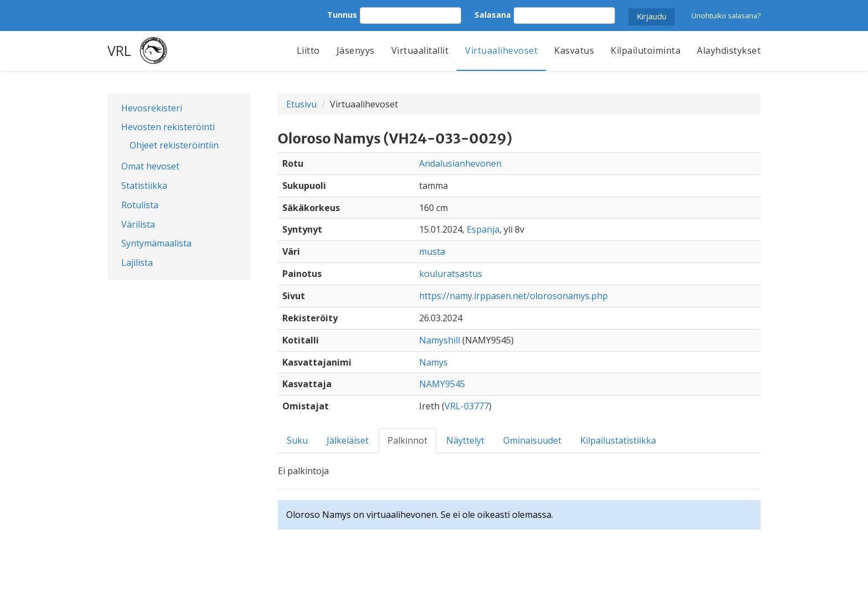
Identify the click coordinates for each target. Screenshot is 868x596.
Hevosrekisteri (152, 108)
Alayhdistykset (729, 50)
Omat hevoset (150, 166)
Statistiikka (144, 186)
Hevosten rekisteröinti (168, 127)
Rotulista (140, 205)
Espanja (483, 229)
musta (432, 251)
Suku (297, 440)
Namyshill (440, 340)
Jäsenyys (356, 50)
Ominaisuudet (532, 440)
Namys (433, 362)
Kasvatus (574, 50)
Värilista (138, 224)
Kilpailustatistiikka (618, 440)
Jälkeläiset (348, 440)
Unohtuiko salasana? (726, 16)
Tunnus (342, 15)
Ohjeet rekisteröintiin (174, 145)
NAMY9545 (442, 384)
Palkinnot (407, 440)
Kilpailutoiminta (645, 50)
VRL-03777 (467, 406)
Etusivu (301, 104)
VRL (119, 50)
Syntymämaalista (156, 243)
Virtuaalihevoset (501, 50)
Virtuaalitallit (420, 50)
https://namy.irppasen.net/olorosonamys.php (513, 296)
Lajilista (137, 263)
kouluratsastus (451, 274)
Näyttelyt (465, 440)
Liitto (308, 50)
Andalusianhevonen (460, 163)
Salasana (493, 15)
